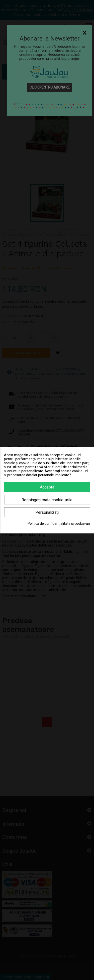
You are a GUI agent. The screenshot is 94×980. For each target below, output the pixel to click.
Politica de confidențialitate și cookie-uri (59, 524)
